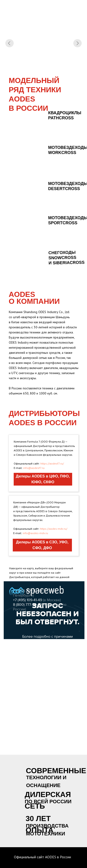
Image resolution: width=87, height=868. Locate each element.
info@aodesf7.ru (34, 468)
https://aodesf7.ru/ (52, 463)
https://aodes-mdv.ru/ (54, 529)
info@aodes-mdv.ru (35, 533)
